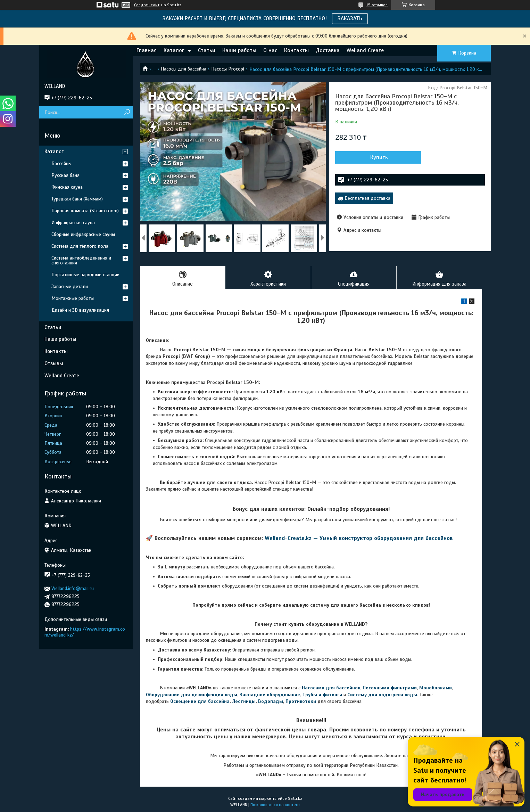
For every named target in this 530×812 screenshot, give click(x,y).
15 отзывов (377, 5)
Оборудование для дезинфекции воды (192, 695)
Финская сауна (67, 187)
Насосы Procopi (228, 69)
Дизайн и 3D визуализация (80, 310)
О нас (270, 50)
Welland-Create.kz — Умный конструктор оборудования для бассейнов (359, 539)
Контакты (296, 50)
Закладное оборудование (270, 695)
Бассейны (61, 163)
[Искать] (127, 112)
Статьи (207, 50)
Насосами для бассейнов (331, 688)
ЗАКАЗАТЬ (350, 18)
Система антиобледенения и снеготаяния (81, 260)
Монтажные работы (73, 298)
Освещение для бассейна (200, 702)
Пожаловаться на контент (275, 805)
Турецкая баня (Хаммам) (77, 199)
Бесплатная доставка (367, 198)
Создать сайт (147, 5)
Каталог (174, 50)
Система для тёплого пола (80, 246)
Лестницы (244, 702)
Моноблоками (436, 688)
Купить (372, 157)
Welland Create (365, 50)
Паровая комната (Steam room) (85, 211)
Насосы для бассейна (184, 69)
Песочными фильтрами (390, 688)
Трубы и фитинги (322, 695)
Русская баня (65, 175)
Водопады (271, 702)
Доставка (328, 50)
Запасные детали (70, 286)
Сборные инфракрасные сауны (83, 234)
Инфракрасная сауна (73, 223)
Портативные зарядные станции (85, 275)
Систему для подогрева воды (382, 695)
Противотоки (301, 702)
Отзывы (54, 363)
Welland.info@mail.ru (73, 588)
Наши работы (239, 50)
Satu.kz (295, 799)
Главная (147, 50)
